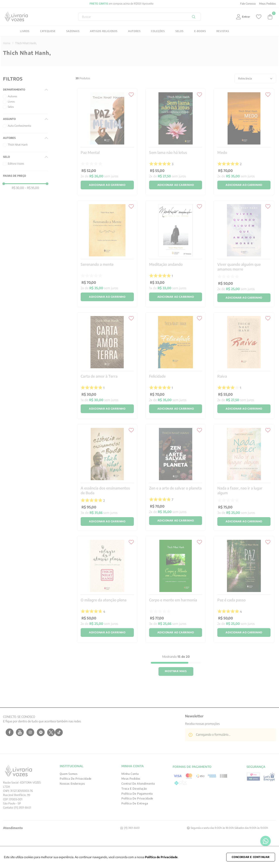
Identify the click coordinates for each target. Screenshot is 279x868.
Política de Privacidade (161, 857)
